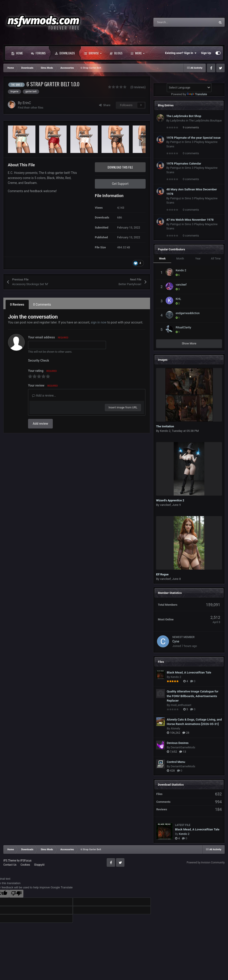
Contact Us (10, 865)
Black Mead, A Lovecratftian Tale (189, 672)
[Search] (175, 22)
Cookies (25, 865)
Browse (93, 53)
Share (105, 105)
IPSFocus (26, 861)
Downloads (65, 53)
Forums (38, 53)
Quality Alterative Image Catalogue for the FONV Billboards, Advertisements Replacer (193, 696)
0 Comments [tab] (42, 305)
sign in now (99, 322)
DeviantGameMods (183, 747)
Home (17, 53)
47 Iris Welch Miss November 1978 (190, 220)
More (137, 53)
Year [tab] (198, 259)
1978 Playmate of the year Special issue (193, 138)
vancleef (181, 285)
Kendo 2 (181, 270)
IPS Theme (10, 861)
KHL (178, 299)
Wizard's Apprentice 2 (170, 500)
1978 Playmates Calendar (184, 163)
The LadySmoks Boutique (205, 120)
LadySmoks (178, 120)
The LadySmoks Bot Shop (184, 116)
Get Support (120, 184)
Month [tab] (180, 259)
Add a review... (44, 395)
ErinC (27, 103)
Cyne (176, 641)
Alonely (175, 728)
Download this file (120, 167)
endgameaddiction (188, 313)
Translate (197, 94)
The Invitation (165, 426)
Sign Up (206, 53)
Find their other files (31, 108)
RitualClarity (183, 327)
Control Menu (176, 762)
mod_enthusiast (181, 705)
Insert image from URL (123, 407)
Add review (40, 424)
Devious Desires (178, 743)
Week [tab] (162, 259)
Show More (189, 343)
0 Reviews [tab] (17, 305)
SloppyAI (39, 865)
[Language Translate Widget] (189, 88)
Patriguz (175, 142)
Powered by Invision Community (206, 863)
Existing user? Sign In (181, 53)
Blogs (116, 53)
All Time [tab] (216, 259)
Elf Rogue (162, 574)
